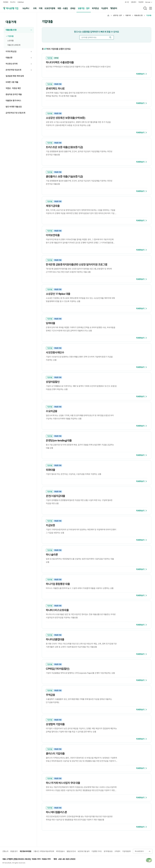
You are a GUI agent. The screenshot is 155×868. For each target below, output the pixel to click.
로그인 (127, 2)
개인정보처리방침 (25, 851)
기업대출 (11, 36)
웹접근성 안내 (71, 851)
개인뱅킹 (6, 2)
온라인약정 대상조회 (20, 70)
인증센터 (134, 2)
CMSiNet (21, 2)
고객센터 (117, 851)
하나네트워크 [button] (139, 851)
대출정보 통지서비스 (13, 101)
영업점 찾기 (14, 851)
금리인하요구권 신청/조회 (15, 113)
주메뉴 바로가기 (0, 0)
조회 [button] (35, 8)
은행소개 (5, 851)
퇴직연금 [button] (95, 8)
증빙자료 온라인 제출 (14, 94)
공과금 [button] (73, 8)
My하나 (26, 8)
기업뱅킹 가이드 (97, 851)
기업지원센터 (126, 851)
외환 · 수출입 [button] (63, 8)
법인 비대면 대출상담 (14, 107)
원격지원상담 (108, 851)
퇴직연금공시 (60, 851)
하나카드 (13, 2)
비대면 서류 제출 (12, 82)
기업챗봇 (141, 2)
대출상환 (20, 58)
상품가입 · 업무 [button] (84, 8)
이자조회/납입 (20, 52)
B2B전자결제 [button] (50, 8)
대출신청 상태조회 (14, 45)
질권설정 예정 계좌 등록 (15, 76)
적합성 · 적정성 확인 (13, 88)
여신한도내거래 (20, 64)
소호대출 (11, 41)
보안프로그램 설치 (84, 851)
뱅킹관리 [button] (114, 8)
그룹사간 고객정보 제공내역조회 (44, 851)
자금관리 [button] (105, 8)
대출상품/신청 (20, 30)
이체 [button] (41, 8)
